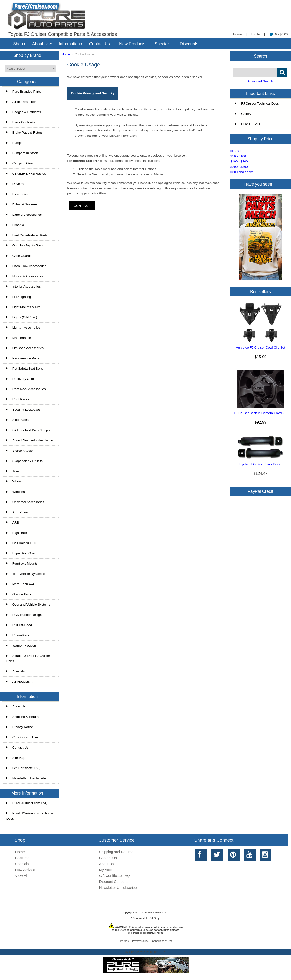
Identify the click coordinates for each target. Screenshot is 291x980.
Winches (16, 492)
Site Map (16, 758)
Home (237, 34)
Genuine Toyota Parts (25, 245)
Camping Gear (20, 163)
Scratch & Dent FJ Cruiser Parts (28, 658)
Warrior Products (21, 646)
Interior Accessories (24, 286)
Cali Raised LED (21, 543)
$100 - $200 (239, 161)
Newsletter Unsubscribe (27, 778)
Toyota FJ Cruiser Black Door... (260, 464)
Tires (13, 471)
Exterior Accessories (24, 215)
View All (21, 876)
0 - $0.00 (278, 34)
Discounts (189, 44)
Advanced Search (260, 81)
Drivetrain (16, 184)
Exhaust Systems (22, 204)
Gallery (243, 114)
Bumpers (16, 143)
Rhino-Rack (18, 635)
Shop (18, 44)
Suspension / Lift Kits (25, 461)
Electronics (17, 194)
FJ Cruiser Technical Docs (257, 103)
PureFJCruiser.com (156, 912)
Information (69, 44)
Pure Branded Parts (24, 92)
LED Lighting (19, 297)
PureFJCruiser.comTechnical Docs (30, 816)
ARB (13, 522)
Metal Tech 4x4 (20, 584)
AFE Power (18, 512)
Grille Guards (19, 256)
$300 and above (242, 172)
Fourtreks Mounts (22, 563)
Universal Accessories (25, 502)
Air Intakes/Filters (22, 102)
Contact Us (100, 44)
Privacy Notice (20, 727)
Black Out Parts (21, 122)
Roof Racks (18, 399)
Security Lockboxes (23, 410)
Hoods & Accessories (25, 276)
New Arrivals (25, 870)
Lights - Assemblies (23, 328)
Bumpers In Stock (22, 153)
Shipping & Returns (23, 717)
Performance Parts (23, 358)
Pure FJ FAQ (248, 124)
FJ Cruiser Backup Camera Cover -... (260, 413)
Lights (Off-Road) (22, 317)
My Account (108, 870)
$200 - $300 (239, 167)
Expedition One (20, 553)
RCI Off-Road (19, 625)
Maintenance (19, 338)
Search (260, 56)
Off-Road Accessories (25, 348)
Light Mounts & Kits (23, 307)
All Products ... (20, 682)
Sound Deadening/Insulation (30, 440)
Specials (163, 44)
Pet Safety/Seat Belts (25, 369)
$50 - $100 (238, 156)
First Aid (15, 225)
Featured (22, 858)
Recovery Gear (20, 379)
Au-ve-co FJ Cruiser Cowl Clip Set (260, 348)
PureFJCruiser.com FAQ (27, 803)
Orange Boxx (19, 594)
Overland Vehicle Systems (28, 605)
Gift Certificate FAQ (23, 768)
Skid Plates (18, 420)
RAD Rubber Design (24, 615)
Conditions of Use (22, 737)
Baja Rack (17, 533)
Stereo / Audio (20, 451)
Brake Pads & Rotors (25, 133)
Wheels (15, 481)
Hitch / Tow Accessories (26, 266)
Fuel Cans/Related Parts (27, 235)
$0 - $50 (236, 151)
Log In (255, 34)
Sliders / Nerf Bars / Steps (28, 430)
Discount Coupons (114, 882)
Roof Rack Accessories (26, 389)
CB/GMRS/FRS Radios (26, 174)
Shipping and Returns (116, 852)
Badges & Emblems (24, 112)
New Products (132, 44)
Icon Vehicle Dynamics (26, 574)
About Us (41, 44)
